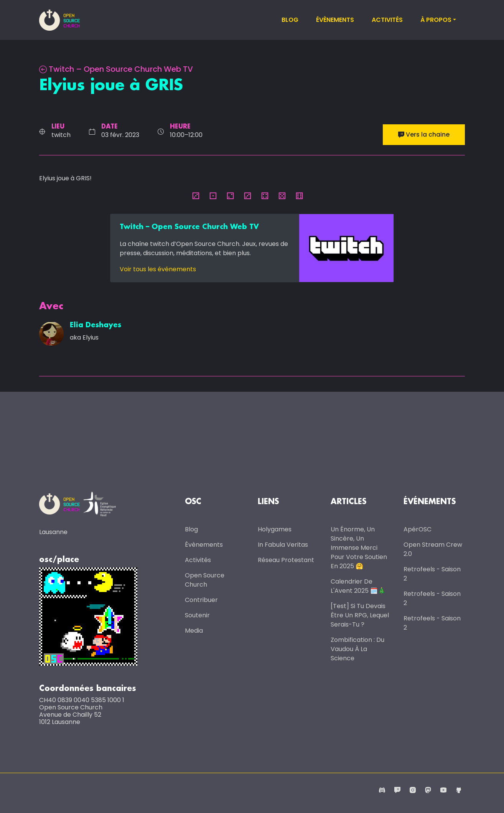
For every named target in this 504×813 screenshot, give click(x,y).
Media (194, 631)
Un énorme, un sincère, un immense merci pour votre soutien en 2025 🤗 (359, 548)
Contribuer (201, 600)
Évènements (335, 20)
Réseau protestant (286, 560)
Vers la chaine (424, 134)
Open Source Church (205, 580)
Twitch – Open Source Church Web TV (116, 69)
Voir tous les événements (158, 269)
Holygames (275, 529)
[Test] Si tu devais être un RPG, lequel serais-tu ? (360, 615)
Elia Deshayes (96, 325)
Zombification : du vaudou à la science (357, 649)
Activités (387, 20)
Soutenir (197, 615)
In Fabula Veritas (283, 545)
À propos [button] (436, 20)
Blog (290, 20)
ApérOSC (418, 529)
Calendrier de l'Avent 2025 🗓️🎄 (358, 586)
